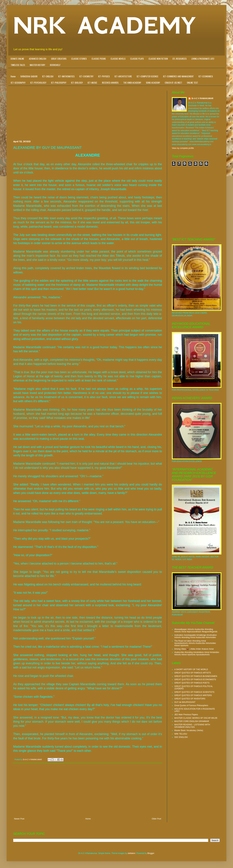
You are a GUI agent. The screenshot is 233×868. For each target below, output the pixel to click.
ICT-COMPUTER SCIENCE (147, 76)
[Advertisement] (88, 115)
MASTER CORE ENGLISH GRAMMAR (192, 721)
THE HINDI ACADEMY (132, 83)
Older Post (156, 819)
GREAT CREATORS (59, 59)
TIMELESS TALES (18, 65)
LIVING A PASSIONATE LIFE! (203, 59)
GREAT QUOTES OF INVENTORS (190, 699)
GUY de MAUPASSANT (185, 702)
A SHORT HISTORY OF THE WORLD (191, 669)
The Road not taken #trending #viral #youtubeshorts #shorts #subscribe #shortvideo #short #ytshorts (195, 643)
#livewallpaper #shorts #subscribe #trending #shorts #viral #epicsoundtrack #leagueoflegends (196, 630)
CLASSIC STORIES (79, 59)
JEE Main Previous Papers (186, 715)
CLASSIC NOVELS (118, 59)
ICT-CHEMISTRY (86, 76)
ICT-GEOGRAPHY (18, 83)
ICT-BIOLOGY (77, 83)
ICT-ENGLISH (48, 76)
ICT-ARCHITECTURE (123, 76)
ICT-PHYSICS (104, 76)
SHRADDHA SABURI (29, 76)
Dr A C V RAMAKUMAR (202, 98)
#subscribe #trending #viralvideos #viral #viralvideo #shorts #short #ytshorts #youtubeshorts (197, 653)
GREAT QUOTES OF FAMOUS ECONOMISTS (195, 680)
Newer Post (19, 819)
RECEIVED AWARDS (110, 83)
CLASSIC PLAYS (137, 59)
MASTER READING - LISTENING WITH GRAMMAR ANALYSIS (192, 726)
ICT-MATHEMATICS (66, 76)
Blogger (151, 853)
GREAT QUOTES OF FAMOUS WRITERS (193, 695)
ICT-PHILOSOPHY (59, 83)
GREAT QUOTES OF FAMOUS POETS (192, 683)
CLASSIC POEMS (99, 59)
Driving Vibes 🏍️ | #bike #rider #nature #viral (194, 649)
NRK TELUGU (181, 734)
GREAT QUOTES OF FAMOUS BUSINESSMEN (196, 676)
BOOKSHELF (55, 65)
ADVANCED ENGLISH (38, 59)
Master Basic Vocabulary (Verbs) (189, 730)
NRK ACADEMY (105, 26)
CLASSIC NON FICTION (158, 59)
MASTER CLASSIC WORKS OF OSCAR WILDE (196, 718)
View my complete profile (183, 148)
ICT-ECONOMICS (206, 76)
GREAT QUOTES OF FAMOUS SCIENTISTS (194, 692)
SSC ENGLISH (181, 737)
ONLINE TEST (192, 83)
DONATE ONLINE (17, 59)
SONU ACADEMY (153, 83)
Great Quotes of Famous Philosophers (191, 705)
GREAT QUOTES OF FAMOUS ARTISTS (193, 673)
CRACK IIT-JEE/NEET (173, 83)
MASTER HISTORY (37, 65)
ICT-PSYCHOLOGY (38, 83)
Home (13, 76)
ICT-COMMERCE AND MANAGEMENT (178, 76)
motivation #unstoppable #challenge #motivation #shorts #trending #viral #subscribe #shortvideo (195, 636)
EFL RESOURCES (180, 59)
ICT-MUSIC (92, 83)
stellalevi (132, 853)
